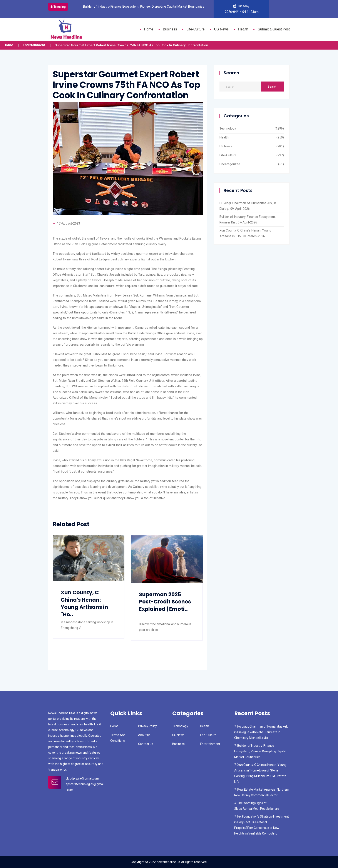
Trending (58, 7)
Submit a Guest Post (274, 29)
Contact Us (146, 744)
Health (243, 29)
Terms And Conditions (118, 738)
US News (221, 29)
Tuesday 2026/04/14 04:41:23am (241, 9)
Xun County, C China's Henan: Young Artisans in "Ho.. (84, 603)
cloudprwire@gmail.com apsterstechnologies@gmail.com (85, 784)
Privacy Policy (147, 726)
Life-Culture (196, 29)
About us (144, 735)
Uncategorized (230, 164)
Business (170, 29)
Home (149, 29)
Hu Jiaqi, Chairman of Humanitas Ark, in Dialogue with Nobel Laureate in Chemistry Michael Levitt (261, 732)
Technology (228, 128)
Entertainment (34, 45)
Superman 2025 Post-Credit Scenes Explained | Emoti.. (165, 602)
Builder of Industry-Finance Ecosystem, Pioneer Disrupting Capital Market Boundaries (145, 7)
